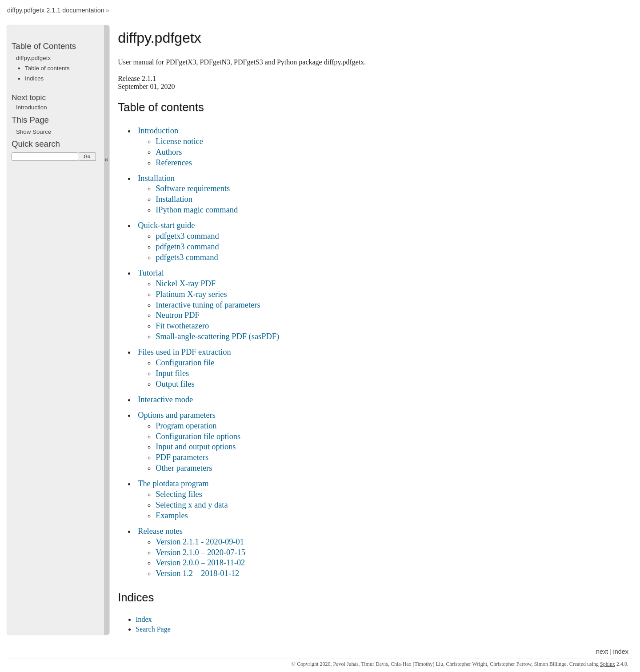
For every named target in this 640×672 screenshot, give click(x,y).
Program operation (186, 426)
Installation (156, 178)
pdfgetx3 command (187, 236)
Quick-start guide (166, 225)
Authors (169, 152)
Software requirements (193, 188)
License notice (179, 141)
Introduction (158, 131)
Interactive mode (165, 400)
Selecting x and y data (192, 505)
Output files (175, 384)
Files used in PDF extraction (184, 352)
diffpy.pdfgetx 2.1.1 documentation (56, 11)
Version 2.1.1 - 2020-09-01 (200, 542)
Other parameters (184, 468)
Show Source (34, 132)
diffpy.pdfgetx (33, 58)
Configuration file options (198, 436)
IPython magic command (197, 210)
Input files (172, 373)
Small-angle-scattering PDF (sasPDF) (217, 336)
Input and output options (196, 447)
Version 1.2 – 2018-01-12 (197, 573)
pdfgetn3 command (187, 247)
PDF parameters (182, 457)
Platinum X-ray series (191, 294)
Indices (34, 78)
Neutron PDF (178, 315)
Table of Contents (44, 46)
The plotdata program (173, 484)
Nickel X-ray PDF (186, 284)
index (621, 652)
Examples (172, 516)
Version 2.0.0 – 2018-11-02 (200, 563)
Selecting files (179, 494)
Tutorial (151, 273)
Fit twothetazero (182, 326)
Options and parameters (177, 415)
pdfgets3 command (187, 257)
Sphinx (608, 664)
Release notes (160, 531)
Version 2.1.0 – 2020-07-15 (200, 552)
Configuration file (185, 363)
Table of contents (47, 68)
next (602, 652)
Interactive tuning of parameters (208, 305)
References (174, 163)
